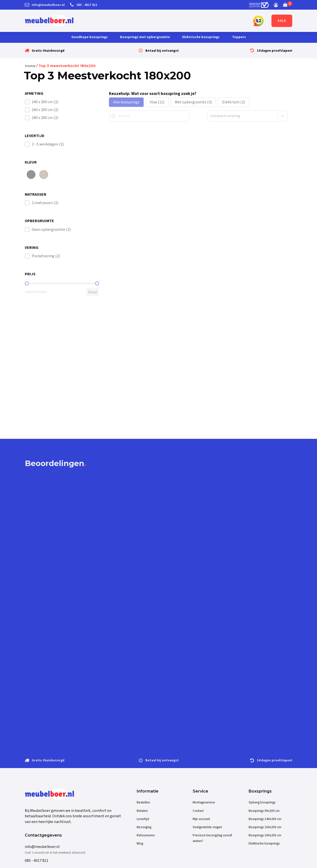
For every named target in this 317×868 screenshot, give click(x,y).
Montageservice (204, 802)
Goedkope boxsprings (90, 37)
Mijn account (201, 819)
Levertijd (143, 819)
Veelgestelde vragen (207, 827)
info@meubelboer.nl (42, 847)
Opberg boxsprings (262, 802)
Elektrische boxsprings (201, 37)
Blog (140, 843)
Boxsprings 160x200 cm (265, 827)
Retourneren (146, 835)
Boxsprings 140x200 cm (265, 819)
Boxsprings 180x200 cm (265, 835)
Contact (198, 811)
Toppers (239, 37)
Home (30, 66)
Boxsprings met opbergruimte (145, 37)
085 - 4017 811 (37, 861)
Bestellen (143, 802)
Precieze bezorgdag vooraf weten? (212, 838)
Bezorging (144, 827)
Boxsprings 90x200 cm (264, 811)
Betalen (142, 811)
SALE (282, 21)
